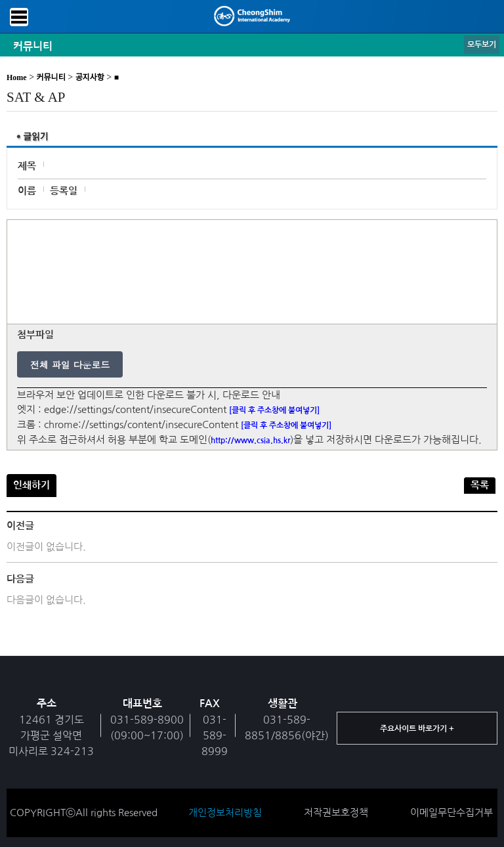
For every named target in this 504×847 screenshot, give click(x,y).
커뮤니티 (51, 77)
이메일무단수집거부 (451, 813)
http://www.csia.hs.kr (250, 441)
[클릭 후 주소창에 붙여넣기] (274, 410)
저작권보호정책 (336, 813)
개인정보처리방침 (225, 813)
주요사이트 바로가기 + (417, 729)
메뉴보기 (19, 17)
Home (17, 77)
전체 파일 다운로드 (70, 364)
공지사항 (90, 77)
